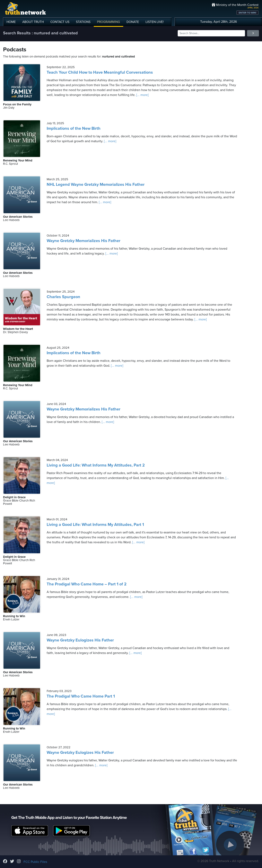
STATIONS (83, 22)
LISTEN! (155, 22)
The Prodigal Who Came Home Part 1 (81, 696)
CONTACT (60, 22)
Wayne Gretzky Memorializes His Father (84, 241)
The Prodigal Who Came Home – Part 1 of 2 (87, 584)
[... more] (142, 95)
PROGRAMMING (108, 22)
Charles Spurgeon (63, 297)
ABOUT (33, 22)
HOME (11, 22)
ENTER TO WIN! (247, 13)
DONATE (133, 22)
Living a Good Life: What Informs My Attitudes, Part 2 (96, 465)
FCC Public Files (35, 862)
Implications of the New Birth (74, 129)
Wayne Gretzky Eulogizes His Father (80, 640)
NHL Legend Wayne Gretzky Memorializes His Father (96, 185)
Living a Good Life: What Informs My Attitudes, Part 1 (95, 525)
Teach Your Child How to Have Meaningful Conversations (100, 72)
